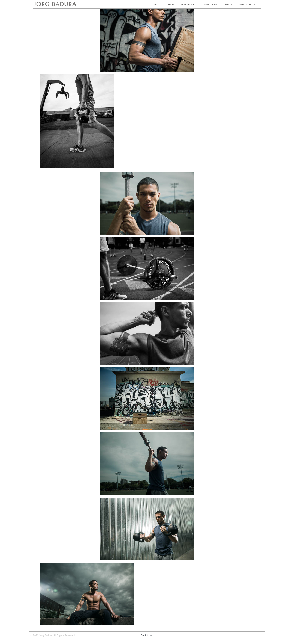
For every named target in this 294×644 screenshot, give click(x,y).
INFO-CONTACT (249, 5)
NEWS (228, 5)
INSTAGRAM (210, 5)
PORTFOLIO (188, 5)
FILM (171, 5)
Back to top (147, 635)
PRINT (157, 5)
